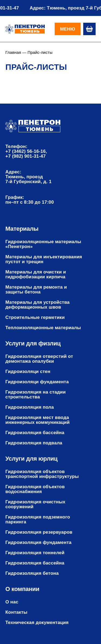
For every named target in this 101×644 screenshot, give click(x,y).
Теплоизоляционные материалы (43, 328)
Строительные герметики (35, 318)
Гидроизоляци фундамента (37, 382)
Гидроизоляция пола (30, 407)
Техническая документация (37, 623)
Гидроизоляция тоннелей (35, 553)
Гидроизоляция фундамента (38, 543)
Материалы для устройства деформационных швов (37, 305)
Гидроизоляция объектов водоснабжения (35, 489)
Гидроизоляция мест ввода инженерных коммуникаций (38, 420)
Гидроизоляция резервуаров (39, 532)
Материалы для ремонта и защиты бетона (36, 290)
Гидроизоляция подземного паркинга (38, 520)
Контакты (16, 612)
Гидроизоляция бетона (32, 573)
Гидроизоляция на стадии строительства (36, 395)
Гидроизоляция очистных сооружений (35, 504)
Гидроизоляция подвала (34, 443)
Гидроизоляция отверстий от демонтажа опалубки (39, 359)
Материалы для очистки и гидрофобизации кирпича (36, 275)
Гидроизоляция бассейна (35, 433)
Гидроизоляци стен (28, 372)
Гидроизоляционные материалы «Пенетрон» (43, 244)
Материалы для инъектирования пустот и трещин (44, 259)
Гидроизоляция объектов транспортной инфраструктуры (42, 474)
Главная (13, 52)
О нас (12, 602)
